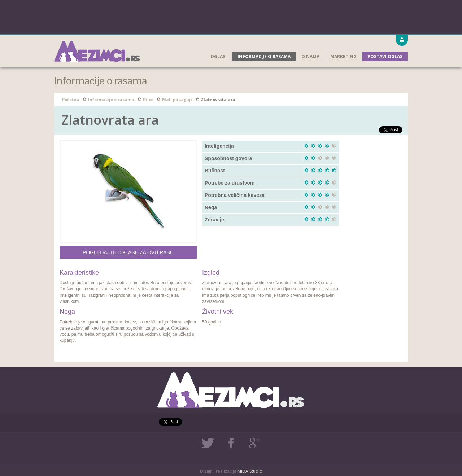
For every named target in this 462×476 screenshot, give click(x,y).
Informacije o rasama (264, 56)
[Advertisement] (231, 16)
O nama (310, 56)
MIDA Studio (250, 471)
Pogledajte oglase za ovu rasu (128, 252)
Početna (71, 99)
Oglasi (219, 56)
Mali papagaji (177, 99)
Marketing (343, 56)
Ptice (148, 99)
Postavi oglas (385, 56)
